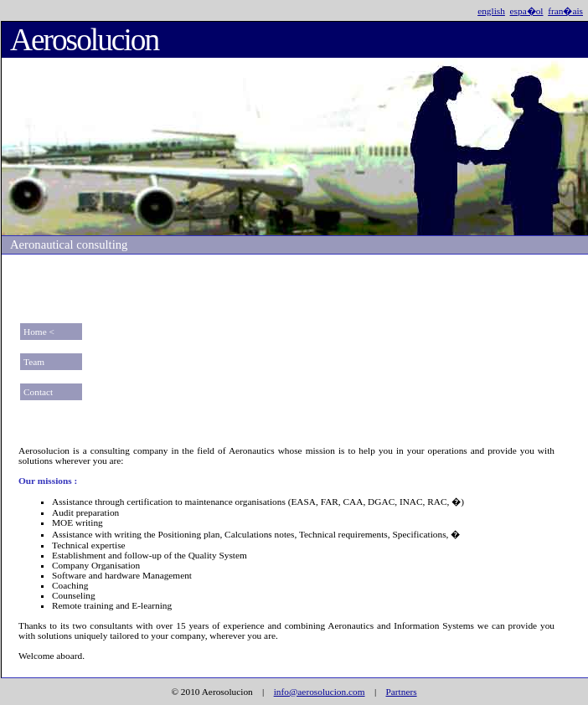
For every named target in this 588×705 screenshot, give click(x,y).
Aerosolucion (84, 40)
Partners (401, 692)
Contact (38, 392)
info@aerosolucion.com (320, 692)
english (491, 11)
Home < (39, 332)
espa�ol (527, 11)
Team (34, 362)
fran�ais (565, 11)
